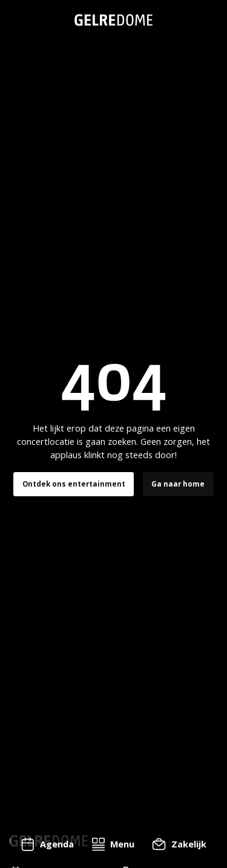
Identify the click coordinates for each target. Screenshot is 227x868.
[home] (113, 20)
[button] (113, 844)
